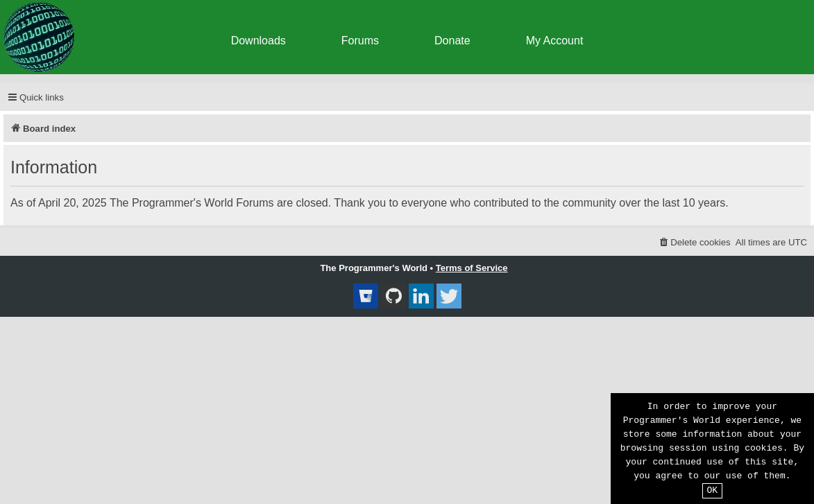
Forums (360, 41)
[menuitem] (694, 242)
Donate (452, 41)
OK (713, 491)
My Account (555, 41)
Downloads (258, 41)
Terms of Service (472, 268)
